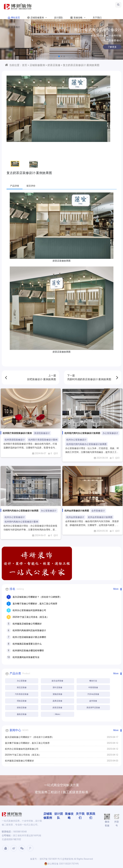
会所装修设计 (98, 511)
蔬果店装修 (57, 701)
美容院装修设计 (42, 433)
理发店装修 (22, 701)
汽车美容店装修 (22, 694)
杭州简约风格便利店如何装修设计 (29, 630)
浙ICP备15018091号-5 (50, 859)
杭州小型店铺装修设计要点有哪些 (29, 637)
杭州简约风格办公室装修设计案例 (21, 522)
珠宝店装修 (22, 687)
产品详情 (15, 186)
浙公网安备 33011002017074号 (62, 864)
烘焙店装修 (22, 708)
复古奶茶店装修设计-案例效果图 (81, 65)
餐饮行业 (93, 681)
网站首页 (13, 18)
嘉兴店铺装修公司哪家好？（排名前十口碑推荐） (37, 597)
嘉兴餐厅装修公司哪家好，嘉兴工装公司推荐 (35, 604)
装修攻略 (77, 18)
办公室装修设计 (110, 433)
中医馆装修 (93, 687)
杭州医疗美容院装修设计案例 (43, 440)
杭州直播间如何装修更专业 (26, 657)
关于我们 (97, 18)
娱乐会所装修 (57, 681)
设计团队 (59, 18)
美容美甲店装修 (93, 708)
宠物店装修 (57, 694)
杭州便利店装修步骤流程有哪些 (28, 650)
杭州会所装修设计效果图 (100, 517)
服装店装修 (22, 714)
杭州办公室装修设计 (76, 440)
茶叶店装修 (57, 687)
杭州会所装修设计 (75, 517)
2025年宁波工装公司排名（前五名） (31, 617)
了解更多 (108, 47)
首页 (25, 65)
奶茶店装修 (54, 65)
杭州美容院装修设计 (15, 440)
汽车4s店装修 (93, 694)
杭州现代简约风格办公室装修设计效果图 (86, 444)
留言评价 (31, 186)
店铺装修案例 (36, 18)
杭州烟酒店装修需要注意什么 (27, 644)
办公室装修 (22, 681)
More (116, 589)
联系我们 (13, 27)
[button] (59, 56)
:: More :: (58, 714)
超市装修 (93, 701)
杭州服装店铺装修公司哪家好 (27, 624)
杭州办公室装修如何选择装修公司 (29, 610)
